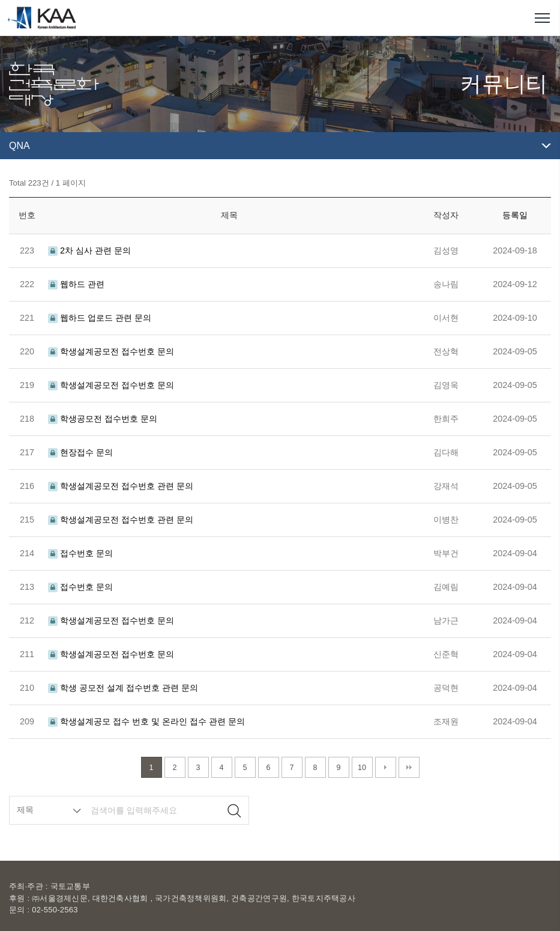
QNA (20, 146)
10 (362, 768)
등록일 (515, 215)
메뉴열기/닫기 (542, 18)
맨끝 (409, 767)
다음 (386, 767)
